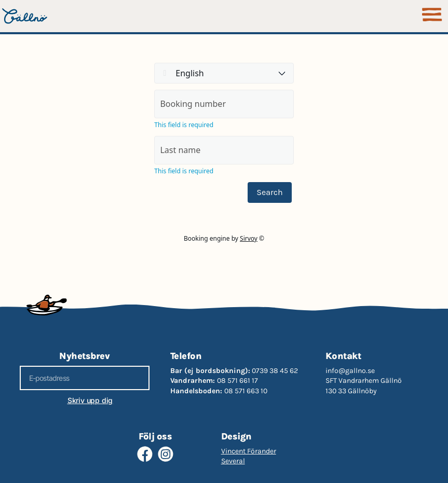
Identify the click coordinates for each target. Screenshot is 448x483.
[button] (432, 16)
